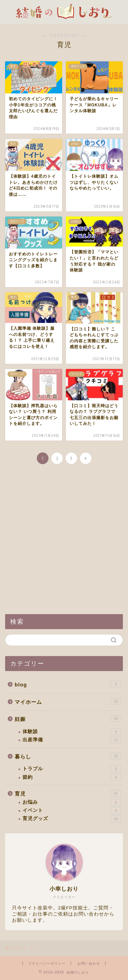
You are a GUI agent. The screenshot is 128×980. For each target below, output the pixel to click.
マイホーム (68, 701)
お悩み (72, 802)
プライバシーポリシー (47, 963)
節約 (72, 777)
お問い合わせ (89, 963)
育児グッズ (72, 819)
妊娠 (68, 718)
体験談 (72, 732)
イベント (72, 811)
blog (68, 684)
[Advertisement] (64, 540)
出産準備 (72, 740)
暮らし (68, 756)
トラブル (72, 769)
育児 (68, 793)
